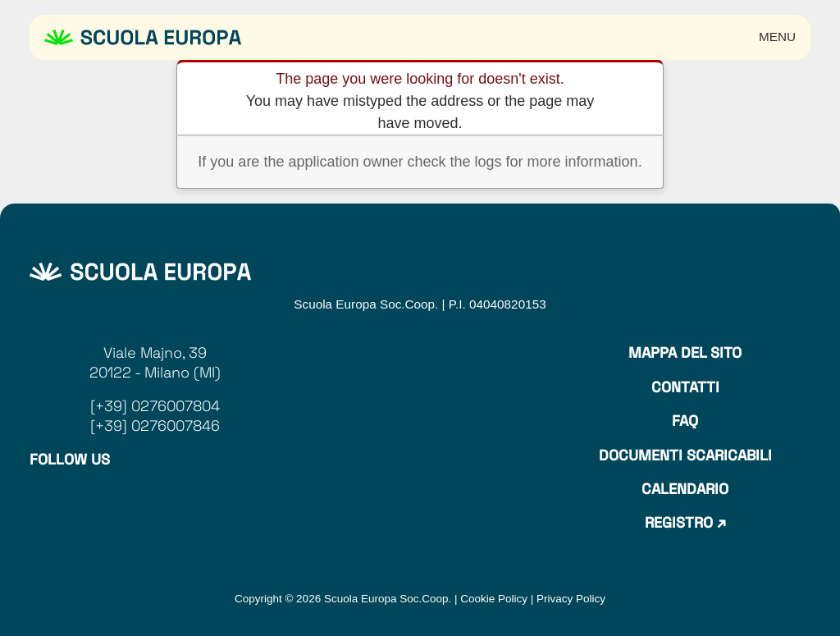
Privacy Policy (571, 599)
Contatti (685, 387)
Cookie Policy (494, 599)
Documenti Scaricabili (685, 455)
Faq (685, 421)
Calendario (685, 489)
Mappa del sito (685, 352)
